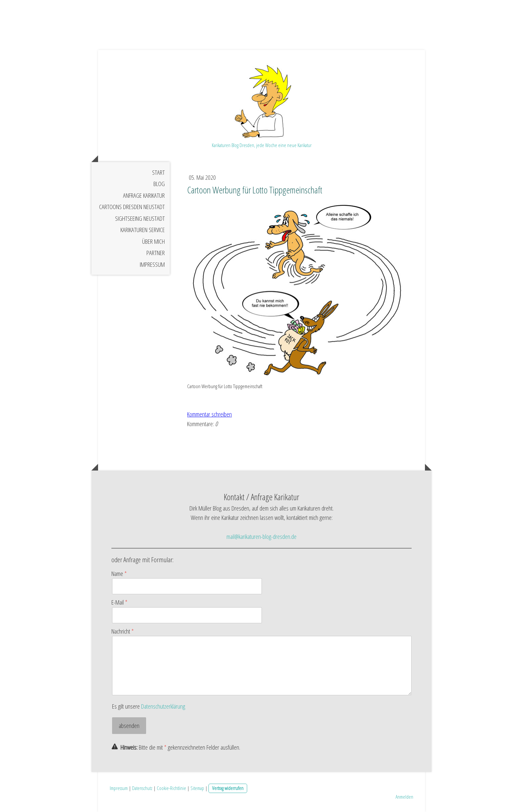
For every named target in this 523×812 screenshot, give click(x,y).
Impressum (152, 264)
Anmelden (404, 797)
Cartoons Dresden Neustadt (132, 207)
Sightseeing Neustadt (140, 218)
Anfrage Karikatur (144, 195)
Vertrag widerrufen (228, 788)
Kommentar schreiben (209, 414)
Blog (159, 184)
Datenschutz (142, 788)
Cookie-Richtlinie (171, 788)
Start (158, 172)
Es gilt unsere (149, 706)
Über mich (153, 241)
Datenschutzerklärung (163, 706)
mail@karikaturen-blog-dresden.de (261, 537)
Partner (156, 253)
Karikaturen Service (143, 230)
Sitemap (197, 788)
